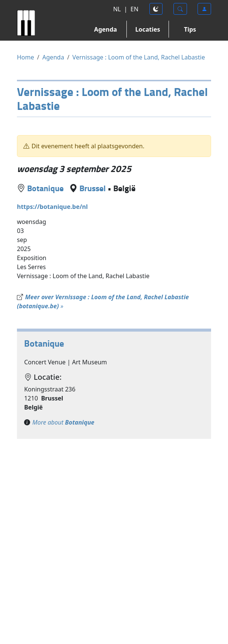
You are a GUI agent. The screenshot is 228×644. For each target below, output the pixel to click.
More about (63, 422)
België (124, 188)
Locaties (147, 29)
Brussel (93, 188)
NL (117, 9)
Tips (190, 29)
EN (135, 9)
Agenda (106, 29)
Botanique (45, 188)
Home (26, 57)
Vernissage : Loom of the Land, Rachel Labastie (138, 57)
